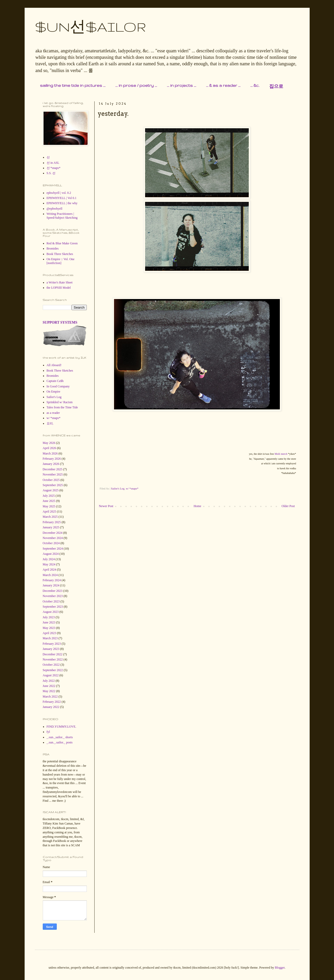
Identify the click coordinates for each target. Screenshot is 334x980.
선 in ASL (53, 163)
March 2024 (50, 575)
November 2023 (53, 596)
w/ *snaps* (132, 488)
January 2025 (51, 527)
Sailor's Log (118, 488)
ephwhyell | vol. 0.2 (59, 193)
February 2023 (52, 644)
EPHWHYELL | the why (62, 203)
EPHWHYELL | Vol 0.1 (62, 198)
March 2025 (50, 517)
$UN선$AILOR (91, 27)
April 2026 (49, 448)
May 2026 (49, 443)
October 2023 (51, 601)
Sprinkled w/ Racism (60, 402)
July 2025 (49, 496)
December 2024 (53, 533)
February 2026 (52, 459)
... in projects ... (182, 85)
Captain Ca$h (55, 381)
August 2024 (51, 554)
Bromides (53, 248)
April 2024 (49, 570)
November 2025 (53, 474)
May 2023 (49, 628)
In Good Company (58, 386)
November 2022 (53, 659)
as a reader (53, 413)
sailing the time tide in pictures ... (73, 85)
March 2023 (50, 638)
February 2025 (52, 522)
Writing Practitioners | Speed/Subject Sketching (62, 216)
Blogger (280, 968)
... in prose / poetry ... (136, 85)
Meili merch (281, 454)
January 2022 (51, 707)
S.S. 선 (51, 173)
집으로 (276, 86)
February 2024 (52, 580)
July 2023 (49, 617)
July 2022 (49, 681)
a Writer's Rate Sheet (60, 282)
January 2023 (51, 649)
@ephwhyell (55, 209)
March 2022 (50, 697)
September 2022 (53, 670)
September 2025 (53, 485)
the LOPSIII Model (59, 288)
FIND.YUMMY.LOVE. (62, 727)
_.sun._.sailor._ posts (60, 742)
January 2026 (51, 464)
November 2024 (53, 538)
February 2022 (52, 702)
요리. (50, 423)
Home (197, 506)
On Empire (54, 392)
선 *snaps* (54, 168)
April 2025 (49, 512)
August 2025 (51, 490)
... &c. (255, 85)
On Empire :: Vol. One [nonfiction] (61, 261)
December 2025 (53, 469)
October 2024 (51, 543)
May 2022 (49, 691)
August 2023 (51, 612)
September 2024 (53, 549)
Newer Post (106, 506)
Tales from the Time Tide (62, 407)
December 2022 (53, 654)
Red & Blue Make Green (62, 243)
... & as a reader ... (223, 85)
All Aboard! (54, 365)
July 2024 (49, 559)
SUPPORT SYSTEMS (60, 322)
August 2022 (51, 675)
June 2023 (49, 622)
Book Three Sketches (60, 254)
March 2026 (50, 453)
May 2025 (49, 506)
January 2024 (51, 585)
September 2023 (53, 607)
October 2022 (51, 665)
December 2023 (53, 591)
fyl (48, 732)
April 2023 (49, 633)
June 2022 (49, 686)
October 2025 (51, 480)
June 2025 (49, 501)
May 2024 (49, 564)
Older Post (288, 506)
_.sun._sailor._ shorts (60, 737)
